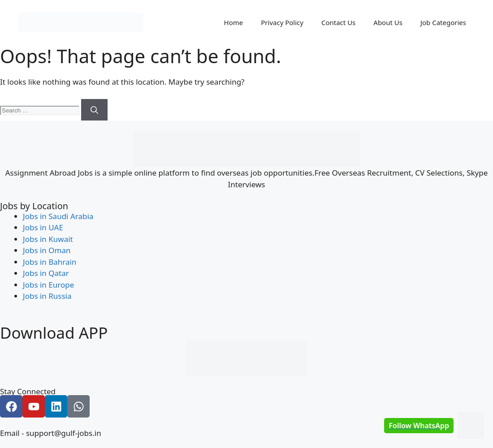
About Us (388, 22)
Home (234, 22)
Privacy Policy (282, 22)
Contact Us (338, 22)
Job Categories (443, 22)
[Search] (94, 110)
